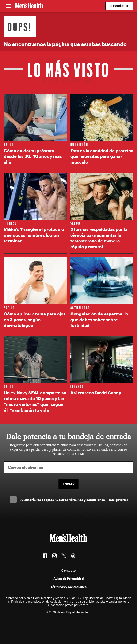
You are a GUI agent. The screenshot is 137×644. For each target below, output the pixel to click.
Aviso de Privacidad (68, 579)
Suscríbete (119, 6)
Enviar (69, 484)
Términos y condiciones (69, 587)
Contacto (68, 570)
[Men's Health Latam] (29, 6)
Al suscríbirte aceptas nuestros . (74, 500)
